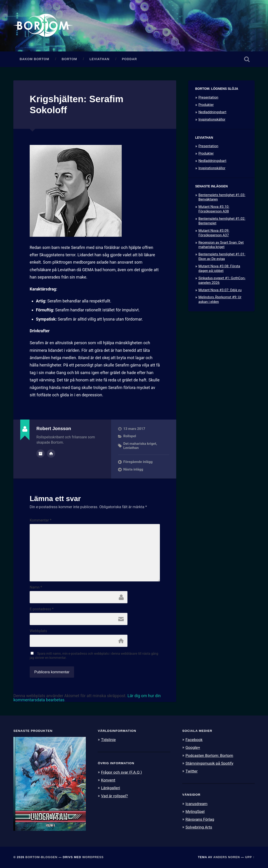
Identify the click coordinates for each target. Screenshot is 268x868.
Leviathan (99, 59)
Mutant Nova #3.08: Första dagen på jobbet (219, 268)
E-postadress (42, 609)
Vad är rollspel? (114, 796)
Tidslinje (108, 740)
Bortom (69, 59)
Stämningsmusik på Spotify (209, 763)
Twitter (192, 771)
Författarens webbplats (51, 454)
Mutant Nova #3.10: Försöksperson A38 (214, 209)
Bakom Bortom (34, 59)
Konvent (108, 780)
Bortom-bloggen (41, 857)
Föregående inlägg (138, 462)
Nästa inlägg (133, 469)
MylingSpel (195, 812)
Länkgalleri (111, 788)
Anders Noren (227, 857)
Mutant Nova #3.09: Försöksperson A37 (214, 233)
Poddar (130, 59)
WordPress (93, 857)
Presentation (208, 97)
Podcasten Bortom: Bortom (209, 755)
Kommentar (41, 520)
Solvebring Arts (199, 827)
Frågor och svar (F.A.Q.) (121, 772)
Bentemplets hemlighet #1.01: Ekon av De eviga (222, 256)
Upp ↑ (250, 857)
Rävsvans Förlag (200, 819)
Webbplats (38, 631)
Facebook (194, 740)
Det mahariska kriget (140, 444)
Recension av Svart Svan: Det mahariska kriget (221, 245)
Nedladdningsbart (212, 112)
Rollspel (130, 436)
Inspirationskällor (212, 119)
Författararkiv (40, 454)
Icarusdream (196, 804)
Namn (36, 587)
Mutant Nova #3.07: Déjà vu (220, 290)
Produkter (206, 105)
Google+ (193, 747)
